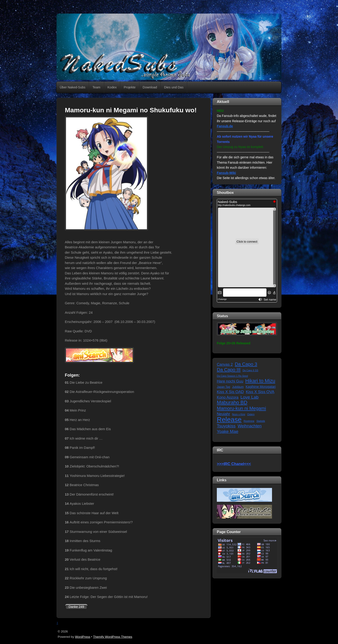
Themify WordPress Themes (113, 637)
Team (96, 87)
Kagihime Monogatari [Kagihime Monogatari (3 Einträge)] (261, 387)
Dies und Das (174, 87)
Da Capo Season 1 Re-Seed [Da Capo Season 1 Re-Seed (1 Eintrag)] (232, 376)
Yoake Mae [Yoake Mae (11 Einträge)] (228, 431)
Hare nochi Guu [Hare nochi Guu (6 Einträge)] (230, 381)
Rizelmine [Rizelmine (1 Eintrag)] (249, 421)
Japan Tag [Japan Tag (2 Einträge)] (223, 387)
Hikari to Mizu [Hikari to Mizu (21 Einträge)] (260, 381)
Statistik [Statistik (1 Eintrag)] (261, 421)
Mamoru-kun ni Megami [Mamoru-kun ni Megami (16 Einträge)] (241, 408)
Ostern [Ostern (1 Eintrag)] (251, 414)
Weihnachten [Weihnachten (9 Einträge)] (249, 426)
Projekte (130, 87)
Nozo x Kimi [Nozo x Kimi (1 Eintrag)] (239, 414)
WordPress (83, 637)
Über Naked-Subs (73, 87)
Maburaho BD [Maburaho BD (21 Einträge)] (232, 403)
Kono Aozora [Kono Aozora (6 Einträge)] (228, 397)
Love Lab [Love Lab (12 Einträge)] (250, 397)
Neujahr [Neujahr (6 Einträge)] (223, 414)
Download (150, 87)
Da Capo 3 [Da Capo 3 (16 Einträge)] (246, 364)
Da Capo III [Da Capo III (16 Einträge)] (229, 370)
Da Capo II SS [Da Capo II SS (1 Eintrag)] (250, 370)
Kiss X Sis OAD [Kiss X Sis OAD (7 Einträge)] (230, 392)
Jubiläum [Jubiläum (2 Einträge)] (238, 387)
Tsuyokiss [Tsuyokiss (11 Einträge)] (226, 426)
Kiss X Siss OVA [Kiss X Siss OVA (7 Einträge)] (260, 392)
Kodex (112, 87)
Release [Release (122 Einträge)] (229, 420)
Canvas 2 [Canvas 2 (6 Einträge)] (225, 364)
